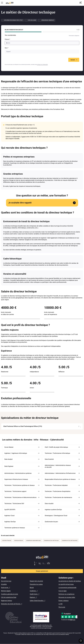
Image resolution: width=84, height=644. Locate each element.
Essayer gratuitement (42, 571)
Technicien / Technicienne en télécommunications (20, 497)
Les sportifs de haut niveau (66, 584)
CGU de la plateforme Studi (9, 597)
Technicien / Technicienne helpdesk (56, 485)
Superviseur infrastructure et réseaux (16, 479)
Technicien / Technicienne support (15, 491)
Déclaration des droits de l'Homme (11, 604)
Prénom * (7, 39)
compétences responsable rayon (33, 540)
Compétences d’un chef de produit (70, 540)
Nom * (7, 48)
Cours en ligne (63, 591)
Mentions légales (6, 591)
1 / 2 (78, 30)
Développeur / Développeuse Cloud (56, 516)
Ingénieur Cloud (9, 516)
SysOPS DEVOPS (10, 510)
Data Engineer (9, 466)
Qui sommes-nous (6, 581)
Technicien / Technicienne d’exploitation (58, 491)
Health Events (34, 594)
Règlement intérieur (7, 601)
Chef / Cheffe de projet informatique (56, 447)
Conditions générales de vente (9, 594)
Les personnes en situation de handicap (70, 581)
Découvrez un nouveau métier (67, 597)
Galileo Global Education (37, 601)
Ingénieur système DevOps (53, 510)
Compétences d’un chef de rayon (51, 540)
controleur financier (7, 540)
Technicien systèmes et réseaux (15, 528)
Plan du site (62, 607)
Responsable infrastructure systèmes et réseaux (60, 479)
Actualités (4, 584)
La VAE (61, 604)
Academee (33, 591)
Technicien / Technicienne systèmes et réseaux (19, 485)
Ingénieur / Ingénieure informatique (16, 453)
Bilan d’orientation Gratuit (14, 30)
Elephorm (32, 597)
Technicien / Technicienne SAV (14, 504)
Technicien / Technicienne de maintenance (58, 497)
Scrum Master (9, 447)
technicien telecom (19, 540)
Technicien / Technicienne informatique (57, 453)
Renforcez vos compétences (66, 594)
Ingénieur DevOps (10, 522)
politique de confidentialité (42, 65)
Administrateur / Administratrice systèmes (18, 473)
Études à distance (64, 601)
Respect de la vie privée (36, 581)
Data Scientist (49, 459)
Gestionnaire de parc (51, 522)
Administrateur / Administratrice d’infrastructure (60, 473)
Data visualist (49, 504)
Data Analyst (8, 459)
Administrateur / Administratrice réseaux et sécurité (58, 466)
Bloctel (32, 588)
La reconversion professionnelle (67, 588)
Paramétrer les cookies (36, 584)
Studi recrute (5, 588)
